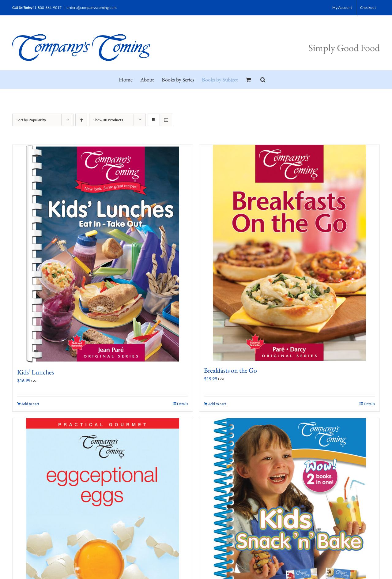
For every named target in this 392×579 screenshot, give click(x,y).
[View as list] (166, 120)
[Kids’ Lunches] (103, 254)
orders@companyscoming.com (92, 8)
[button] (263, 80)
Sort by (31, 120)
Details (183, 404)
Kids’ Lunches (36, 372)
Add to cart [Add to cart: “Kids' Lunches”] (30, 404)
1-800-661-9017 (48, 8)
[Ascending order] (81, 120)
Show (108, 120)
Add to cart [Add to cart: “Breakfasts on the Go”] (217, 404)
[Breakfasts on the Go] (289, 253)
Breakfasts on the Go (230, 370)
